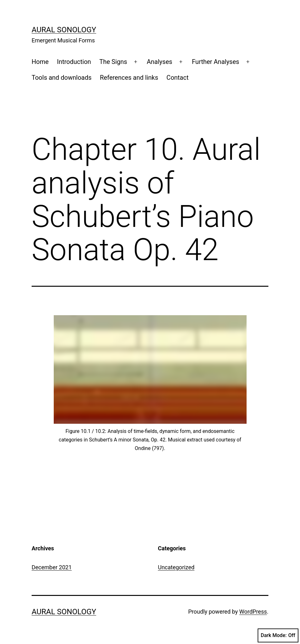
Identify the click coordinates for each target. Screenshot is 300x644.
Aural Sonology (64, 30)
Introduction (74, 62)
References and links (129, 78)
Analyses (159, 62)
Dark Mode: (278, 635)
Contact (178, 78)
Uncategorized (176, 567)
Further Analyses (216, 62)
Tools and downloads (62, 78)
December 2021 (52, 567)
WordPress (253, 612)
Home (40, 62)
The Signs (113, 62)
